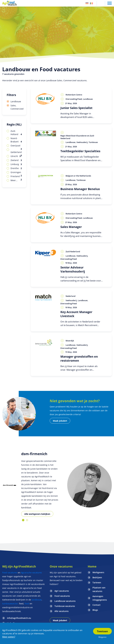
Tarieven (97, 583)
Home (92, 566)
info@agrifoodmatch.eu (19, 618)
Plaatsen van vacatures (99, 589)
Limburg (16, 164)
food (27, 604)
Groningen (16, 172)
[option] (9, 485)
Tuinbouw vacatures (65, 606)
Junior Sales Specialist (76, 108)
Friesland (16, 176)
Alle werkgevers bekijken (37, 514)
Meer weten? (9, 637)
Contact (96, 605)
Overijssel (16, 146)
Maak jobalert (60, 421)
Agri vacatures (62, 591)
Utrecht (16, 156)
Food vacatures (10, 573)
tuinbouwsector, (10, 604)
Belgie (91, 3)
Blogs (95, 610)
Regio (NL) (14, 124)
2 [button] (27, 520)
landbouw (37, 600)
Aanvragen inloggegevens (100, 598)
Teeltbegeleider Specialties (80, 151)
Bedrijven (97, 577)
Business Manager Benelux (80, 189)
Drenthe (16, 168)
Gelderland (16, 152)
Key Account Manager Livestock (76, 314)
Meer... (14, 180)
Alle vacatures (62, 611)
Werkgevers (98, 572)
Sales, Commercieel (16, 107)
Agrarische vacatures (31, 573)
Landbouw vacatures (65, 601)
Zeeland (16, 160)
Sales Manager (71, 227)
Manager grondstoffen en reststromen (79, 359)
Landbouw (16, 101)
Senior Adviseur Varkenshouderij (73, 269)
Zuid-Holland (16, 133)
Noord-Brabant (16, 140)
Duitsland (87, 3)
